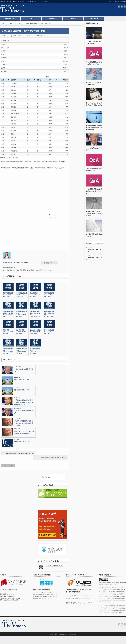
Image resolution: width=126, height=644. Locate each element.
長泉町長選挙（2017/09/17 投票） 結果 (35, 295)
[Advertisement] (62, 22)
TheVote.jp (61, 634)
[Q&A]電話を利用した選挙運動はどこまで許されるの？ (94, 191)
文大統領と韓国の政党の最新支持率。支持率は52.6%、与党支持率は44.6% (24, 402)
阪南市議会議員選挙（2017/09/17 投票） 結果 (35, 332)
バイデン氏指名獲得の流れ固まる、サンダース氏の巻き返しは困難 (24, 423)
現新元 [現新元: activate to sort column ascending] (39, 80)
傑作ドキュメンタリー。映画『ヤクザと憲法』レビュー (94, 105)
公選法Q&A (73, 18)
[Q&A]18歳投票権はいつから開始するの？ (94, 170)
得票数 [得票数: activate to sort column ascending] (65, 80)
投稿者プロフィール (50, 263)
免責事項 (112, 612)
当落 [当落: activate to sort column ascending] (3, 80)
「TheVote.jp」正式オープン (94, 251)
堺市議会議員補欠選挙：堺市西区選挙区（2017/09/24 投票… (49, 315)
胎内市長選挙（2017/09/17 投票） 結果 (21, 332)
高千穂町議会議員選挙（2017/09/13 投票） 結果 (21, 314)
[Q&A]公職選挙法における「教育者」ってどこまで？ (94, 63)
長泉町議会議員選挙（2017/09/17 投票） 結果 (49, 295)
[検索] (51, 477)
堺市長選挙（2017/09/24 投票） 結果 (8, 332)
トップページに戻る (8, 466)
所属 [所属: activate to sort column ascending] (50, 80)
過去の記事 (100, 243)
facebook (125, 7)
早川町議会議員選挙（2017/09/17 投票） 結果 (22, 295)
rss (119, 7)
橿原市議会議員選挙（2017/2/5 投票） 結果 (53, 457)
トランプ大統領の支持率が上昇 (24, 412)
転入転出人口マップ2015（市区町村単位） (94, 84)
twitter (122, 7)
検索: (57, 77)
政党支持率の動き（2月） (23, 442)
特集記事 (52, 18)
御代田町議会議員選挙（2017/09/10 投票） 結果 (22, 351)
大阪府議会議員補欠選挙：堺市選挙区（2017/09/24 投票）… (8, 314)
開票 (30, 36)
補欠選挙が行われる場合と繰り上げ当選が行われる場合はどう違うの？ (94, 128)
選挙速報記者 (7, 263)
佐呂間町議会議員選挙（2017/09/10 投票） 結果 (8, 351)
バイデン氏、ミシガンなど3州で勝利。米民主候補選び (24, 432)
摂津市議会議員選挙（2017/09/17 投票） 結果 (49, 332)
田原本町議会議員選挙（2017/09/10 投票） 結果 (35, 351)
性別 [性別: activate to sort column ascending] (29, 80)
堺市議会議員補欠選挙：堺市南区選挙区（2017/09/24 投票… (35, 315)
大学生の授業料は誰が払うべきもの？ (94, 235)
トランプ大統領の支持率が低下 (24, 370)
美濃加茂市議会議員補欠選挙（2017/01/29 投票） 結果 (19, 453)
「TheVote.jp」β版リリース (94, 259)
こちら (57, 162)
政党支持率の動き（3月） (23, 379)
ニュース (31, 18)
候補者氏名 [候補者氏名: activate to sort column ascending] (14, 80)
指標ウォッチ (94, 18)
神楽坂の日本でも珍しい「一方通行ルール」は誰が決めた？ (94, 214)
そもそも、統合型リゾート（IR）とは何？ (94, 43)
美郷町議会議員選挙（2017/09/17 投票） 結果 (8, 295)
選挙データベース (10, 18)
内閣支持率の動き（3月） (23, 390)
